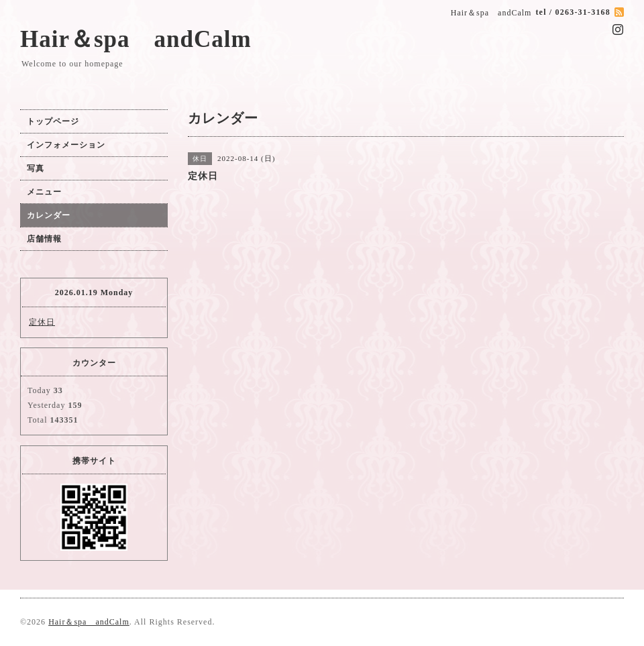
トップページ (53, 121)
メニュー (44, 192)
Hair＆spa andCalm (136, 39)
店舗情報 (44, 239)
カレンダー (49, 215)
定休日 (42, 322)
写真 (36, 168)
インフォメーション (66, 145)
